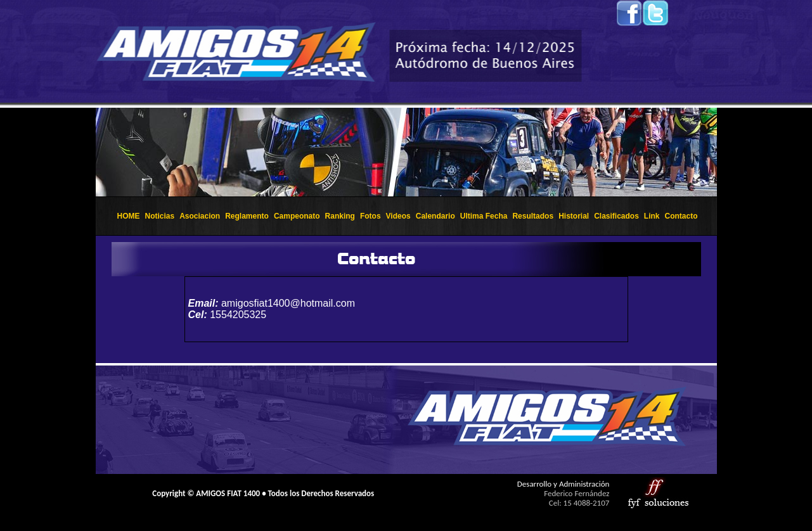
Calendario (435, 216)
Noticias (159, 216)
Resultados (533, 216)
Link (652, 216)
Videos (398, 216)
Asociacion (200, 216)
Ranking (340, 216)
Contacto (681, 216)
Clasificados (616, 216)
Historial (574, 216)
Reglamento (247, 216)
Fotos (371, 216)
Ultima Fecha (484, 216)
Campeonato (297, 216)
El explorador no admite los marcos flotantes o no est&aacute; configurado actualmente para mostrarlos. (406, 152)
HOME (128, 216)
